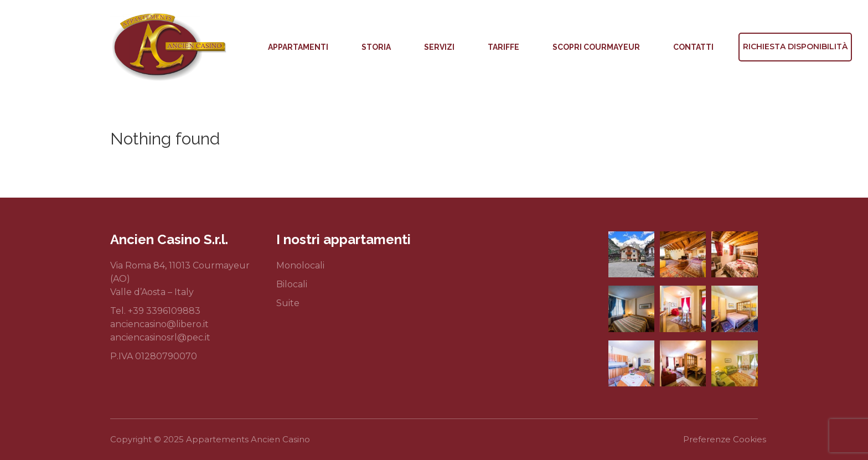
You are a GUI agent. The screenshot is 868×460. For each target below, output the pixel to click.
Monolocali (300, 265)
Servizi (439, 47)
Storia (376, 47)
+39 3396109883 (164, 311)
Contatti (693, 47)
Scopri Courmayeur (596, 47)
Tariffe (503, 47)
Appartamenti (298, 47)
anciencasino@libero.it (159, 324)
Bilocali (292, 284)
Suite (288, 303)
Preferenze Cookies (725, 439)
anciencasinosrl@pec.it (160, 337)
